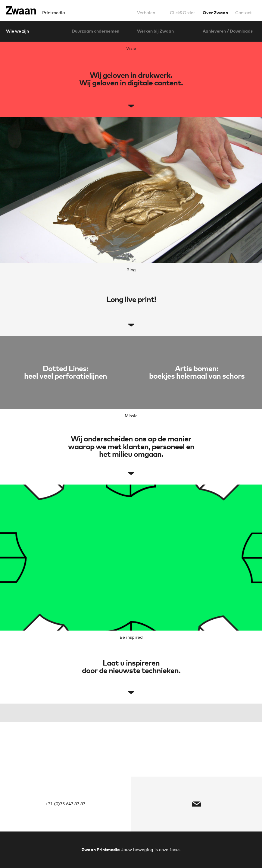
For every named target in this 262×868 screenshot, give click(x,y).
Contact (243, 13)
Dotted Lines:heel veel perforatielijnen (65, 373)
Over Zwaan (215, 13)
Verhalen (146, 13)
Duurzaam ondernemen (95, 31)
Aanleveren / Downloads (228, 31)
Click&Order (182, 13)
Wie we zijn (17, 31)
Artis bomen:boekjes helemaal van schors (197, 373)
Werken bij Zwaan (155, 31)
